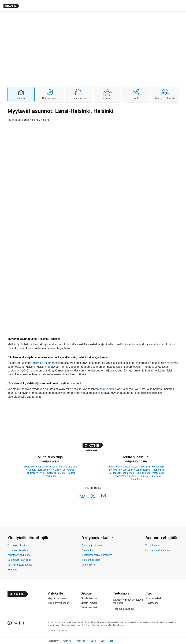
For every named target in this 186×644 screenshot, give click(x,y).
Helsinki (29, 467)
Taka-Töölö (129, 473)
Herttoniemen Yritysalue (125, 476)
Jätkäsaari (115, 473)
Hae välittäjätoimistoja (158, 550)
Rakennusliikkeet (91, 560)
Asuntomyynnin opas (19, 555)
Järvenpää (69, 470)
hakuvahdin (107, 389)
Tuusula (32, 470)
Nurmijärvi (33, 473)
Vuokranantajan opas (19, 560)
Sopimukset (88, 550)
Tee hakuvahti (153, 545)
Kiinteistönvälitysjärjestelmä (97, 555)
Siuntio (62, 473)
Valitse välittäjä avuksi (20, 565)
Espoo (53, 467)
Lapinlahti (136, 479)
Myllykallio (115, 470)
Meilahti (145, 467)
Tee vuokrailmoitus (18, 550)
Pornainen (51, 476)
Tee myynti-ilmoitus (18, 545)
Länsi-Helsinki (117, 467)
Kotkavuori (158, 467)
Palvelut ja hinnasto (93, 545)
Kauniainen (42, 467)
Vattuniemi (158, 473)
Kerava (73, 467)
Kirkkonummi (45, 470)
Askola (71, 473)
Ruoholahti (158, 470)
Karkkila (52, 473)
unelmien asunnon (43, 363)
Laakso (144, 476)
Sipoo (58, 470)
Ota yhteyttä (89, 565)
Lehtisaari (128, 470)
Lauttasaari (133, 467)
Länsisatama (143, 470)
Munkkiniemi (143, 473)
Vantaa (63, 467)
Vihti (43, 473)
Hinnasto (12, 570)
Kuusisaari (156, 476)
